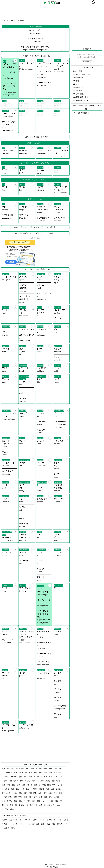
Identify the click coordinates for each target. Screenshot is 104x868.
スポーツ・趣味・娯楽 (51, 801)
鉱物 (19, 785)
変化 (13, 828)
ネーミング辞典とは (82, 113)
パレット (23, 824)
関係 (60, 820)
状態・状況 (18, 797)
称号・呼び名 (25, 781)
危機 (43, 824)
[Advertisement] (52, 12)
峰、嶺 (28, 820)
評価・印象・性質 (20, 793)
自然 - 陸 (37, 785)
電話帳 (5, 820)
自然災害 (11, 768)
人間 (27, 768)
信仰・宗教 (8, 797)
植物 (51, 797)
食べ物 (30, 785)
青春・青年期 (57, 824)
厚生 (48, 824)
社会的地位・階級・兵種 (15, 773)
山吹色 (7, 828)
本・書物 (40, 781)
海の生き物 (57, 781)
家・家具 (44, 777)
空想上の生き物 (16, 777)
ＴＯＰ (41, 864)
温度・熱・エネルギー (47, 805)
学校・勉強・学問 (49, 785)
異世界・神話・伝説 (47, 789)
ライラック (14, 824)
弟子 (21, 820)
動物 (41, 773)
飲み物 (36, 777)
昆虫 (60, 793)
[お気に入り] (15, 61)
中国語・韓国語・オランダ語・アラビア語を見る (35, 233)
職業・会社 (28, 797)
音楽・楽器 (48, 773)
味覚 (55, 793)
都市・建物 (33, 773)
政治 (7, 789)
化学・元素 (48, 793)
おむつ (35, 820)
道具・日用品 (7, 801)
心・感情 (79, 71)
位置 (24, 785)
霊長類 (49, 820)
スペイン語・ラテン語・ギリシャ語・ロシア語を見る (35, 227)
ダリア (42, 820)
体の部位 (57, 797)
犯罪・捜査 (25, 789)
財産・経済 (43, 768)
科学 (12, 809)
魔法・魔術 (15, 789)
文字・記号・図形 (40, 797)
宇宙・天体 (18, 801)
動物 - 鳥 (34, 768)
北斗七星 (36, 824)
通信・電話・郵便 (34, 801)
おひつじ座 (14, 820)
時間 (34, 781)
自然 (51, 768)
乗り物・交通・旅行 (26, 805)
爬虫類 (48, 781)
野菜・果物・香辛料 (11, 781)
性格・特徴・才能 (9, 785)
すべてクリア (87, 62)
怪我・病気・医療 (56, 777)
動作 (4, 768)
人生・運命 (20, 768)
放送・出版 (28, 777)
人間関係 (34, 789)
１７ (66, 824)
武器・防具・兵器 (35, 793)
